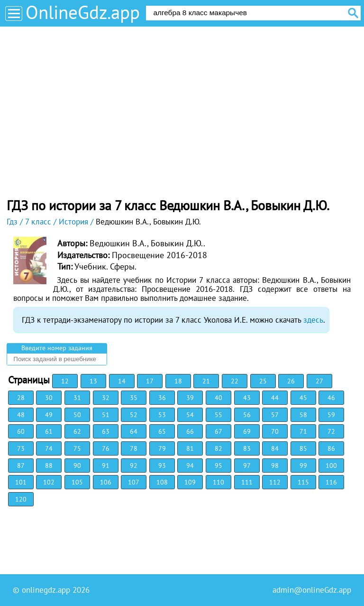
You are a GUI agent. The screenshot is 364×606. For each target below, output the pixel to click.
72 (331, 431)
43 (247, 398)
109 (190, 482)
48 (21, 415)
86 (331, 448)
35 (134, 398)
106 (106, 482)
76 (106, 448)
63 (106, 431)
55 (218, 415)
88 (49, 466)
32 (106, 398)
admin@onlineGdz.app (312, 590)
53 (162, 415)
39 (190, 398)
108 (162, 482)
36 (162, 398)
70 (275, 431)
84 (275, 448)
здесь (313, 320)
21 (206, 381)
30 (49, 398)
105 (77, 482)
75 (77, 448)
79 (162, 448)
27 (319, 381)
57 (275, 415)
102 (49, 482)
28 (21, 398)
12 (65, 381)
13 (93, 381)
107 (134, 482)
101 (21, 482)
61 (49, 431)
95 (218, 466)
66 (190, 431)
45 (303, 398)
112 (275, 482)
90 (77, 466)
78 (134, 448)
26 (291, 381)
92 (134, 466)
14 (122, 381)
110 (218, 482)
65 (162, 431)
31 (77, 398)
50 (77, 415)
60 (21, 431)
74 (49, 448)
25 (263, 381)
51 (106, 415)
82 (218, 448)
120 (21, 499)
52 (134, 415)
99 (303, 466)
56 (247, 415)
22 (235, 381)
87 (21, 466)
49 (49, 415)
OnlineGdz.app (83, 12)
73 (21, 448)
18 (178, 381)
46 (331, 398)
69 (247, 431)
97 (247, 466)
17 (150, 381)
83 (247, 448)
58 (303, 415)
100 (331, 466)
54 (190, 415)
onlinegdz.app (46, 590)
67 (218, 431)
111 (247, 482)
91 (106, 466)
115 (303, 482)
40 (218, 398)
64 (134, 431)
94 (190, 466)
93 (162, 466)
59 (331, 415)
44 (275, 398)
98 (275, 466)
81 (190, 448)
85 (303, 448)
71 (303, 431)
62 (77, 431)
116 (331, 482)
